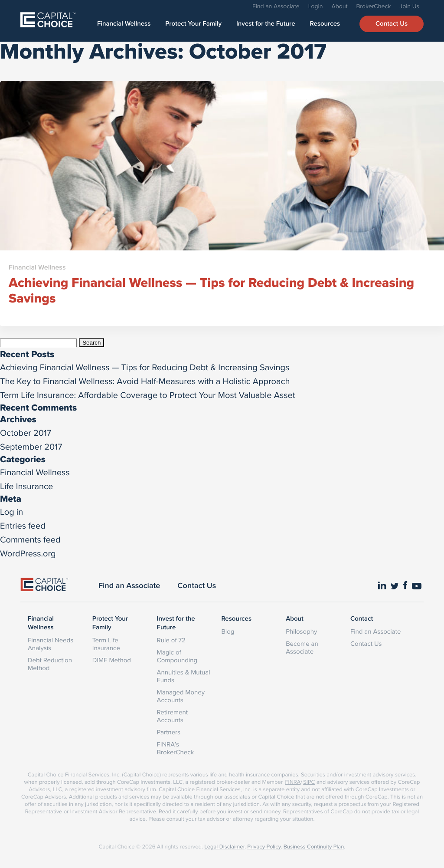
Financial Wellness (124, 24)
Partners (169, 732)
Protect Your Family (193, 24)
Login (316, 6)
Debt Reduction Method (50, 664)
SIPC (309, 782)
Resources (325, 24)
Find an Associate (276, 6)
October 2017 (26, 432)
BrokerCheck (374, 6)
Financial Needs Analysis (51, 644)
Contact (362, 619)
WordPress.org (28, 553)
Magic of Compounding (177, 656)
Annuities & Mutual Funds (184, 676)
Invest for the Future (266, 24)
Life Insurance (26, 486)
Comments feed (30, 539)
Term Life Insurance (106, 644)
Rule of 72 (171, 640)
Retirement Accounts (173, 716)
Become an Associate (302, 647)
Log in (11, 511)
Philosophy (301, 631)
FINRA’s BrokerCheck (176, 748)
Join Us (410, 6)
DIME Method (112, 660)
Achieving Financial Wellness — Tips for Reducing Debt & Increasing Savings (145, 367)
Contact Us (392, 24)
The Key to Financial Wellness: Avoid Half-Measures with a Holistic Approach (145, 381)
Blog (228, 631)
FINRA (293, 782)
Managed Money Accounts (181, 696)
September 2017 (31, 446)
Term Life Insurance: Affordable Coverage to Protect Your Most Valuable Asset (148, 395)
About (339, 6)
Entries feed (23, 525)
